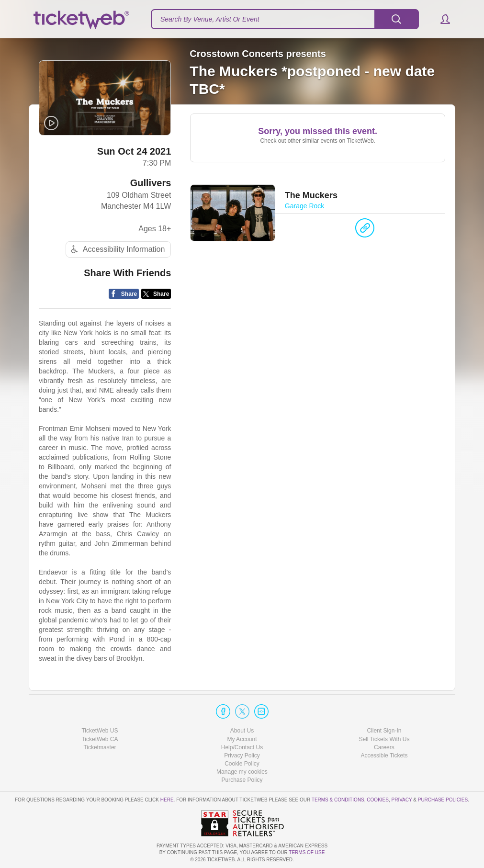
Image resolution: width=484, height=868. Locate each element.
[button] (441, 19)
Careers (384, 747)
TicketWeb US (100, 731)
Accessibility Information (117, 249)
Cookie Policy (242, 764)
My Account (242, 739)
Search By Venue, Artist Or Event (210, 19)
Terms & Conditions (338, 800)
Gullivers (151, 183)
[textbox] (285, 19)
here (167, 800)
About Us (242, 731)
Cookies (378, 800)
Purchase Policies (443, 800)
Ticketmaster (100, 747)
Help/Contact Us (242, 747)
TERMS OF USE (307, 852)
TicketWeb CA (100, 739)
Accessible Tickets (384, 755)
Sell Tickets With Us (384, 739)
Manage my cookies (242, 772)
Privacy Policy (242, 755)
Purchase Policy (242, 780)
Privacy (402, 800)
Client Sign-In (384, 731)
